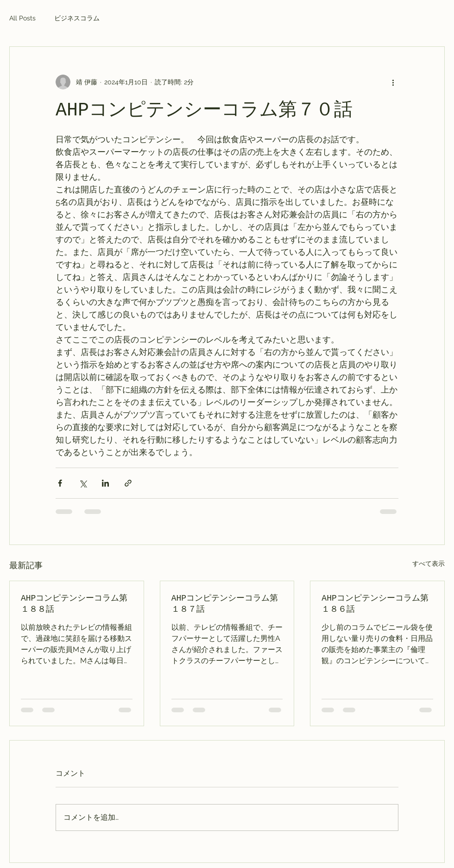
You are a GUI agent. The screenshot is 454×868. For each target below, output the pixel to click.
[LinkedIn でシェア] (105, 483)
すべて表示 (429, 564)
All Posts (22, 18)
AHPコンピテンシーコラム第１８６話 (375, 604)
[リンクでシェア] (128, 483)
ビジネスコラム (77, 18)
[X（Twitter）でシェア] (83, 483)
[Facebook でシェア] (60, 483)
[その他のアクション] (393, 82)
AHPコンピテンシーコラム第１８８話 (74, 604)
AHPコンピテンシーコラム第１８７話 (225, 604)
